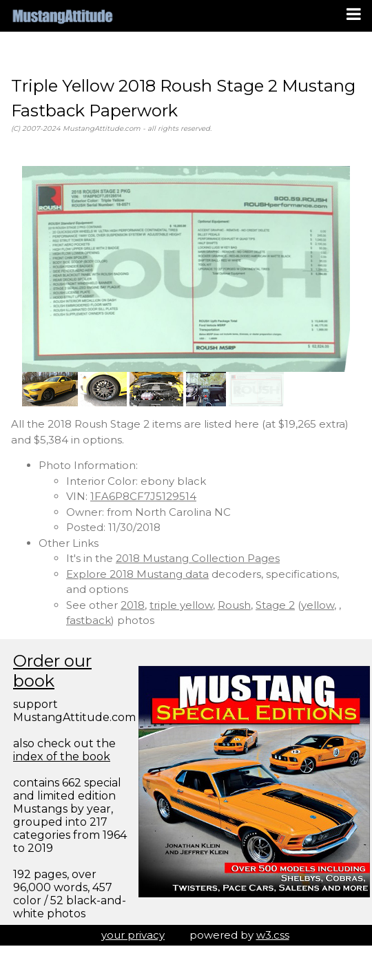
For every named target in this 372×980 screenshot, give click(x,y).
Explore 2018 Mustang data (137, 574)
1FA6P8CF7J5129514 (143, 496)
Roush (234, 605)
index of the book (62, 757)
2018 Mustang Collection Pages (198, 558)
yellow (318, 605)
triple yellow (181, 605)
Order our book (52, 671)
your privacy (133, 935)
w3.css (273, 935)
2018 (133, 605)
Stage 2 (275, 605)
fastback (89, 620)
